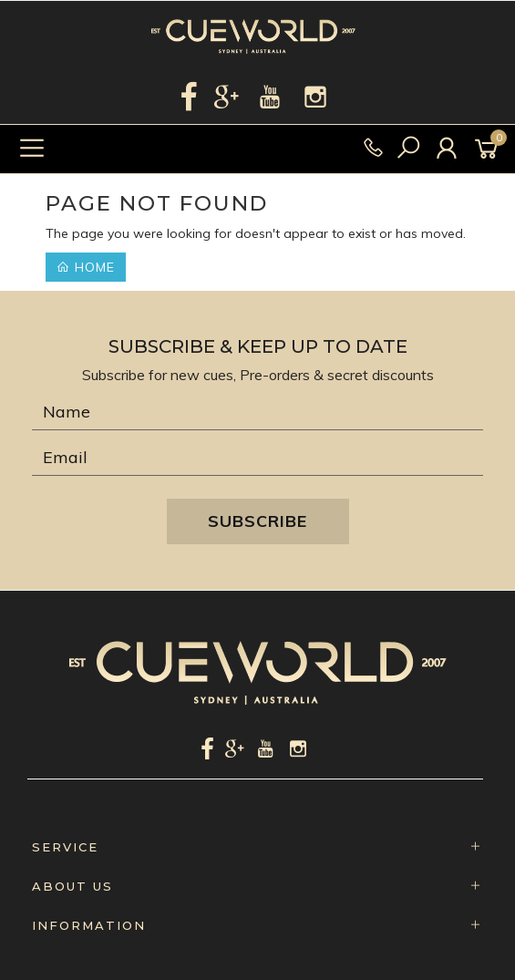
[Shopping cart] (489, 149)
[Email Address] (257, 458)
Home (86, 267)
